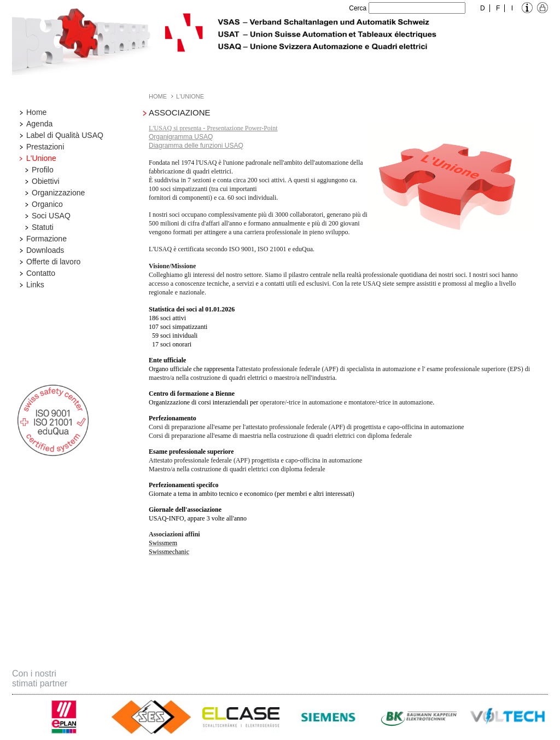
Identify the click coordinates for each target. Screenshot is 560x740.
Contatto (41, 273)
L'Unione (41, 158)
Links (35, 285)
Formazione (46, 239)
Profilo (43, 170)
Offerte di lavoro (53, 262)
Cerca (358, 8)
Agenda (39, 124)
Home (36, 112)
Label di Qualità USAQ (65, 135)
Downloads (45, 250)
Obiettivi (46, 181)
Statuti (43, 227)
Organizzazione (58, 193)
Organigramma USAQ (181, 137)
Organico (47, 204)
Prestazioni (45, 147)
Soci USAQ (51, 216)
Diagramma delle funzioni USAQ (196, 146)
